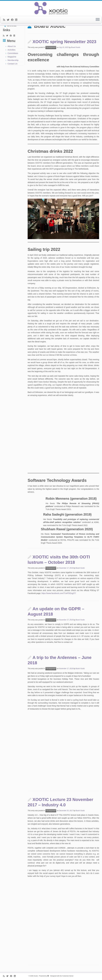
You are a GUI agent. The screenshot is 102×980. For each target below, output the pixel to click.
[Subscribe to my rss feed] (5, 20)
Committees (13, 53)
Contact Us (12, 64)
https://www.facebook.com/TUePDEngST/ (58, 593)
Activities (11, 50)
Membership (13, 60)
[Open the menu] (98, 20)
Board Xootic (76, 48)
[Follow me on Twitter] (9, 20)
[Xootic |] (51, 8)
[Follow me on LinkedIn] (17, 20)
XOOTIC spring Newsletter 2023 (64, 42)
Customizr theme (68, 976)
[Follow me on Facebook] (13, 20)
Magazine (12, 57)
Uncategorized (51, 48)
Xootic (36, 976)
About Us (12, 46)
